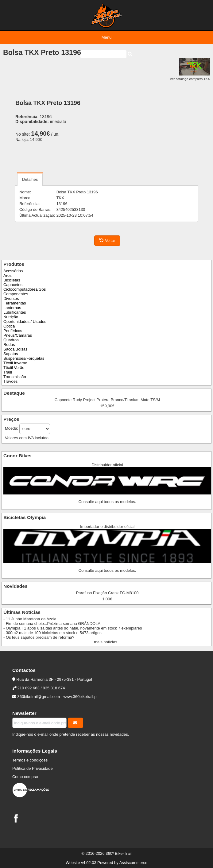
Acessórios (13, 271)
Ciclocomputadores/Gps (25, 289)
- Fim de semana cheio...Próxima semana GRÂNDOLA (52, 624)
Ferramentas (15, 303)
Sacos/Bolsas (15, 349)
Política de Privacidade (33, 768)
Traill (8, 372)
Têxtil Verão (14, 368)
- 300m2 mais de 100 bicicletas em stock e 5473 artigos (52, 633)
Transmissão (15, 377)
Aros (8, 275)
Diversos (11, 298)
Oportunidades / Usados (25, 322)
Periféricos (13, 331)
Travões (10, 381)
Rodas (9, 345)
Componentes (16, 294)
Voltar (107, 240)
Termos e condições (30, 760)
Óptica (9, 326)
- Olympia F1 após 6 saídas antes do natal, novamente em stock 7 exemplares (73, 628)
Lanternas (12, 308)
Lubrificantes (15, 312)
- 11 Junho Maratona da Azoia (30, 619)
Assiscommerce (133, 863)
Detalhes (30, 179)
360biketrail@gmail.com (39, 697)
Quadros (11, 340)
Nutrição (11, 317)
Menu (106, 37)
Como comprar (25, 777)
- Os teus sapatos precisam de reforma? (39, 637)
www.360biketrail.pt (81, 697)
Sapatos (11, 354)
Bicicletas (12, 280)
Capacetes (13, 285)
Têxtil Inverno (15, 363)
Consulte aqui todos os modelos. (107, 502)
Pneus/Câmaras (18, 335)
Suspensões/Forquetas (24, 358)
